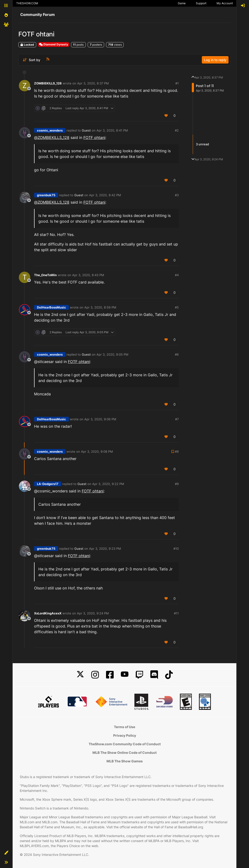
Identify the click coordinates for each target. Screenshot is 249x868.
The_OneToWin (45, 275)
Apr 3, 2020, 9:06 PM (100, 419)
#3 (177, 195)
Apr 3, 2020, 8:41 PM (112, 130)
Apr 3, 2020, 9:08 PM (97, 451)
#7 (177, 419)
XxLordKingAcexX (48, 613)
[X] (80, 675)
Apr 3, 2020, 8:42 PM (105, 195)
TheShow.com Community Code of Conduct (125, 744)
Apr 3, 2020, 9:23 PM (105, 549)
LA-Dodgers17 (48, 484)
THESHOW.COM (27, 3)
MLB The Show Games (125, 761)
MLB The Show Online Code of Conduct (124, 753)
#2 (177, 130)
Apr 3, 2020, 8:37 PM (93, 83)
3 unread (202, 144)
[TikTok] (169, 675)
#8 (177, 451)
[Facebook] (110, 675)
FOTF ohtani (94, 137)
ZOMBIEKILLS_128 (48, 83)
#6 (177, 354)
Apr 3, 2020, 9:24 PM (93, 613)
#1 (177, 83)
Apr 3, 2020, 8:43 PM (88, 275)
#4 (177, 275)
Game (182, 3)
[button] (6, 853)
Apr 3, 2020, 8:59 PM (100, 307)
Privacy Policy (125, 735)
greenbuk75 (46, 195)
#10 (176, 549)
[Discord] (154, 675)
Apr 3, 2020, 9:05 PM (112, 354)
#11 (176, 613)
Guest (86, 130)
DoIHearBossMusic (51, 307)
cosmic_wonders (50, 130)
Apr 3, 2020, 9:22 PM (108, 484)
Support (201, 3)
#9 (177, 484)
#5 (177, 307)
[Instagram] (95, 675)
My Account (225, 3)
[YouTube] (125, 675)
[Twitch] (139, 675)
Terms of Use (124, 727)
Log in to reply (215, 60)
